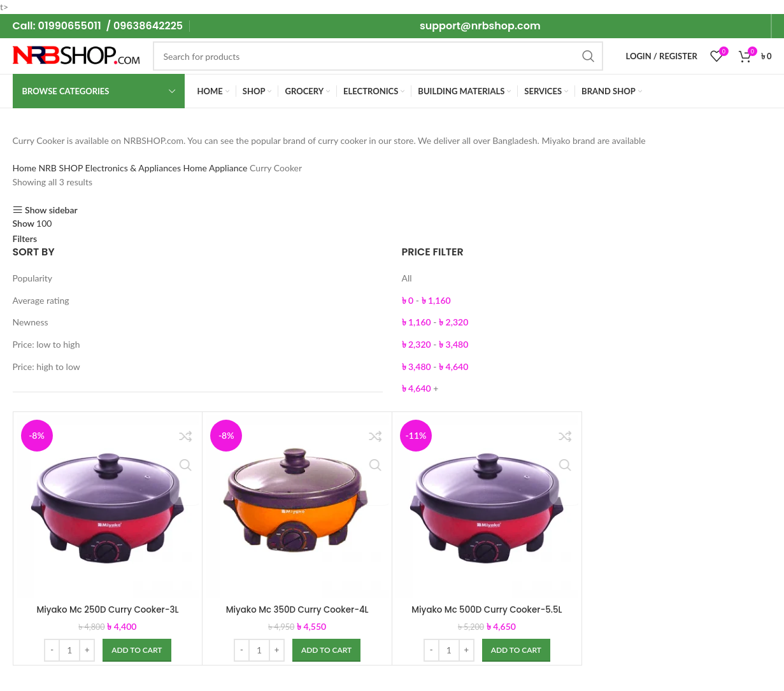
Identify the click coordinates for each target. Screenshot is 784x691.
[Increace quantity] (87, 650)
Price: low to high (46, 344)
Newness (31, 322)
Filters (25, 239)
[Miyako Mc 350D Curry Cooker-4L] (297, 507)
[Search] (378, 56)
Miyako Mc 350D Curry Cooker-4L (297, 609)
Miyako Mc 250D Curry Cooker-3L (108, 609)
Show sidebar (51, 210)
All (407, 278)
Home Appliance (217, 168)
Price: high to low (46, 367)
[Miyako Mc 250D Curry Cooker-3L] (108, 507)
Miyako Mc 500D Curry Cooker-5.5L (487, 609)
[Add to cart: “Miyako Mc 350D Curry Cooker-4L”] (326, 650)
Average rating (41, 300)
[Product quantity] (69, 650)
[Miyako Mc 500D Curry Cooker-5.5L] (487, 507)
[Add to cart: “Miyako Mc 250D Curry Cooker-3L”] (137, 650)
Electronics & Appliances (134, 168)
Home (26, 168)
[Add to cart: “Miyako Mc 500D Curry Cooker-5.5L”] (516, 650)
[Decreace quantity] (52, 650)
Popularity (33, 278)
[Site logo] (76, 55)
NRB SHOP (61, 168)
